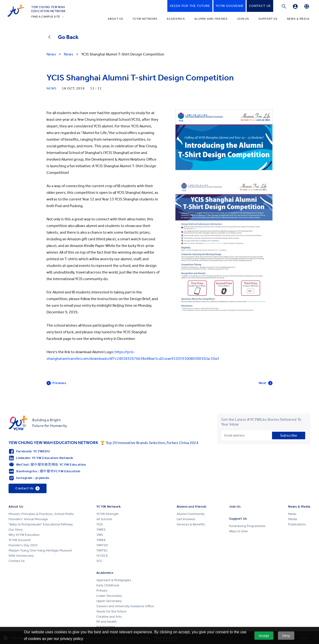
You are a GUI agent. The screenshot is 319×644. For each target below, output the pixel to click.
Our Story (16, 530)
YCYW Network (145, 19)
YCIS (100, 524)
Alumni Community (191, 514)
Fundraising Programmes (247, 526)
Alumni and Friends (211, 19)
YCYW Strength (108, 514)
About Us (116, 19)
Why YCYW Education (24, 535)
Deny (286, 636)
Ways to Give (238, 531)
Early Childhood (108, 585)
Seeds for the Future (111, 611)
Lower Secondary (109, 596)
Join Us (243, 19)
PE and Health (107, 622)
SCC (99, 561)
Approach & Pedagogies (114, 580)
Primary (102, 591)
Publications (297, 524)
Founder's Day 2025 (23, 545)
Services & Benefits (191, 524)
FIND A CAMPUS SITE (46, 17)
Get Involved (186, 519)
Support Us (268, 19)
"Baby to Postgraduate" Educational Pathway (41, 524)
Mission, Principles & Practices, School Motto (41, 514)
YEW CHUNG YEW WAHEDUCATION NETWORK (49, 9)
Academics (176, 19)
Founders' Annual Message (28, 519)
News (292, 514)
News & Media (298, 19)
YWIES (101, 530)
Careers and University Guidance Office (125, 606)
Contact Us (17, 561)
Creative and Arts (109, 617)
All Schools (104, 519)
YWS (100, 535)
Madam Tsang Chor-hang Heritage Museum (40, 550)
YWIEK (101, 540)
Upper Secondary (109, 601)
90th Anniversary (21, 556)
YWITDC (102, 545)
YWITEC (102, 550)
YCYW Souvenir (20, 540)
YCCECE (102, 556)
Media (293, 519)
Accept (264, 636)
